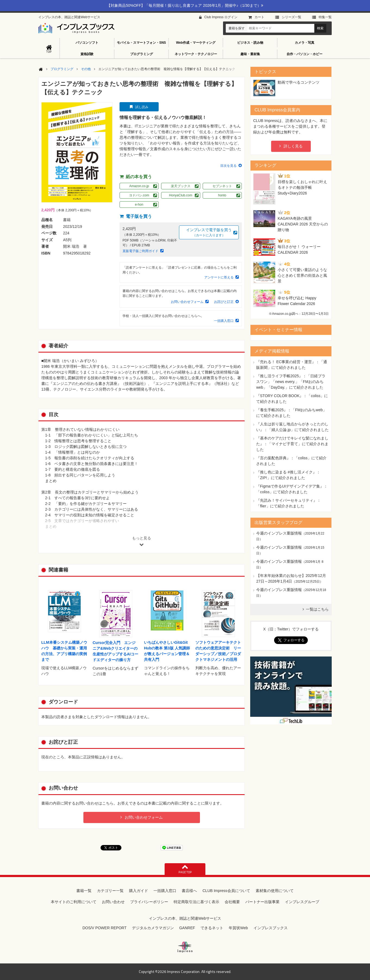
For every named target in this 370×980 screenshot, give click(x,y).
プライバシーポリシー (149, 902)
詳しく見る (293, 146)
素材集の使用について (275, 891)
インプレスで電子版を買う (209, 233)
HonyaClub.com (181, 195)
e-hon (139, 205)
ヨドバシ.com (139, 195)
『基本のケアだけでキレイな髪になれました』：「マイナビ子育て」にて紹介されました (292, 444)
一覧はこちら (317, 609)
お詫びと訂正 (224, 302)
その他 (86, 69)
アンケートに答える (219, 277)
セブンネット (222, 186)
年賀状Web (238, 928)
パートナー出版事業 (262, 902)
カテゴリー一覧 (110, 891)
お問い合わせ (113, 902)
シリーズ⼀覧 (291, 17)
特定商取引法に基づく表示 (196, 902)
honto (222, 195)
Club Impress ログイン (221, 17)
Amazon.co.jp (139, 186)
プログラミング (142, 54)
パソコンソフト (87, 43)
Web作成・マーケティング (196, 43)
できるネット (212, 928)
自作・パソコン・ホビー (305, 54)
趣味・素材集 (250, 54)
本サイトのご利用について (74, 902)
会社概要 (232, 902)
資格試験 (87, 54)
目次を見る (228, 166)
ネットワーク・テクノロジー (196, 54)
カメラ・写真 (305, 43)
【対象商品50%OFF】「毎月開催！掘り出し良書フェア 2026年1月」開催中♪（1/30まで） (185, 5)
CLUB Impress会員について (226, 891)
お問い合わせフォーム (187, 302)
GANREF (187, 928)
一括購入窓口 (224, 321)
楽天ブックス (181, 186)
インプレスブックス (271, 928)
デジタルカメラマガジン (153, 928)
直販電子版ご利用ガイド (140, 251)
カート (259, 17)
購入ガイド (139, 891)
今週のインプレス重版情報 (279, 533)
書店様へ (189, 891)
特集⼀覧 (325, 17)
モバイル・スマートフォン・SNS (141, 43)
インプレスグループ (302, 902)
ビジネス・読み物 (250, 43)
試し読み (142, 107)
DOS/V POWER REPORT (104, 928)
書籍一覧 (84, 891)
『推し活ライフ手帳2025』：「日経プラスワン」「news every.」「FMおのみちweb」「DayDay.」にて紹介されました (291, 382)
